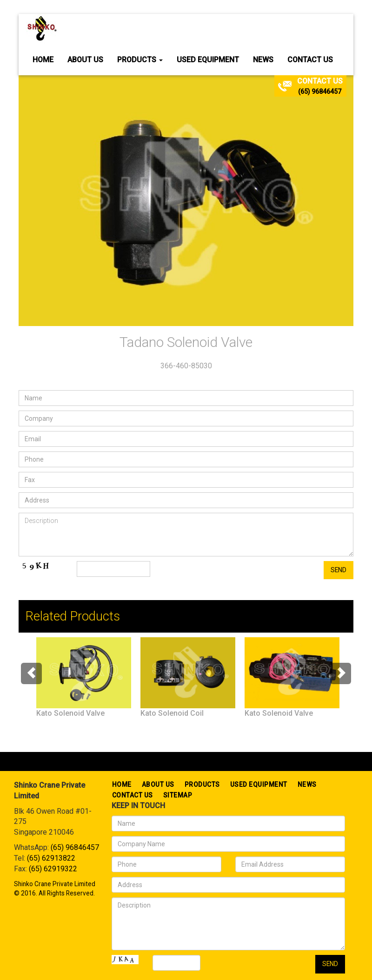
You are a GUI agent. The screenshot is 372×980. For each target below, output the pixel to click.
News (263, 60)
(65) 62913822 (51, 858)
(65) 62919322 (53, 869)
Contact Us (310, 60)
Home (43, 60)
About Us (85, 60)
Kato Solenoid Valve (70, 713)
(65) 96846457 (320, 91)
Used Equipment (208, 60)
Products (140, 60)
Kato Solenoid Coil (172, 713)
